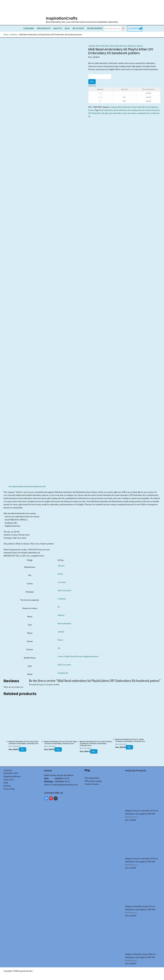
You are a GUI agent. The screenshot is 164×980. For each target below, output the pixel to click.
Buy (92, 82)
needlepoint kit (143, 113)
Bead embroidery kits (119, 46)
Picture (61, 640)
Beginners (132, 46)
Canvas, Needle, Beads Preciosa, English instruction (78, 656)
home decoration (130, 113)
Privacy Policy (9, 789)
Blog (67, 28)
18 (59, 607)
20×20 (60, 574)
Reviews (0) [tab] (41, 486)
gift (106, 113)
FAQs (6, 783)
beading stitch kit (138, 110)
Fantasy (140, 46)
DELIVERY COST (11, 773)
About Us (58, 28)
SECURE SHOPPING (95, 28)
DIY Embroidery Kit (96, 113)
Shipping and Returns (12, 776)
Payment (7, 786)
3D (59, 648)
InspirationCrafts (62, 18)
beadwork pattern (152, 110)
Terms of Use (9, 780)
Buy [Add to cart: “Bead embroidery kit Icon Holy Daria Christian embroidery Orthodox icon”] (23, 749)
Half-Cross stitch (64, 590)
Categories (29, 28)
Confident (62, 599)
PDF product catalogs (93, 781)
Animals (92, 46)
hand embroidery (115, 113)
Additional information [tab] (27, 486)
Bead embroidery (103, 46)
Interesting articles (92, 778)
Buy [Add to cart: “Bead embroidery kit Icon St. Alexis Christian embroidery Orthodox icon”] (129, 747)
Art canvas (62, 582)
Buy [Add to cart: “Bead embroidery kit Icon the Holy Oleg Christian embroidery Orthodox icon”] (58, 749)
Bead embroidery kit (122, 110)
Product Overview (92, 784)
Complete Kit (63, 673)
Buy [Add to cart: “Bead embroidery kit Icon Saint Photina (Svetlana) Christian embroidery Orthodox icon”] (94, 751)
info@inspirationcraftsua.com (66, 785)
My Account (78, 28)
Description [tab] (13, 486)
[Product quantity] (100, 77)
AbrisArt (61, 566)
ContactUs (8, 770)
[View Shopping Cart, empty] (135, 29)
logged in (43, 685)
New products (44, 28)
